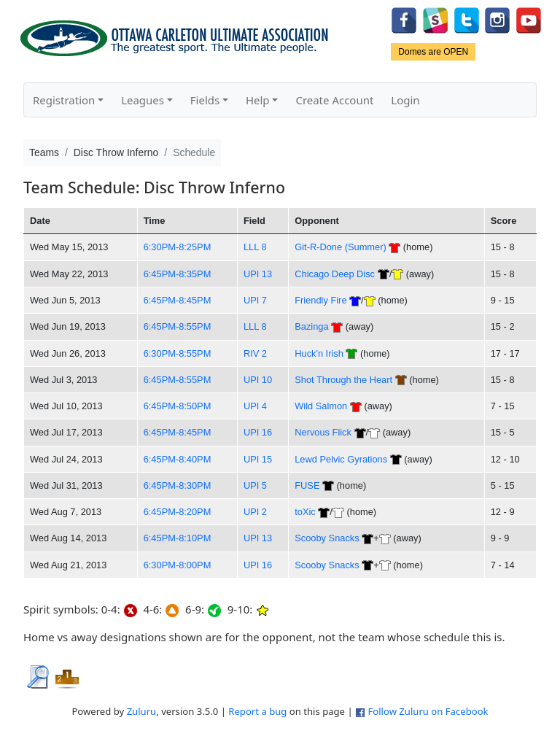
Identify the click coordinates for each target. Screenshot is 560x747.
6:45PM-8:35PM (178, 274)
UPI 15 (258, 459)
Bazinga (311, 326)
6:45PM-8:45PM (178, 300)
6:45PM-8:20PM (178, 512)
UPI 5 (255, 485)
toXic (305, 512)
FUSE (307, 485)
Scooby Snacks (327, 538)
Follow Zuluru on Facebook (428, 711)
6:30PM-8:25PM (178, 247)
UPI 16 (258, 432)
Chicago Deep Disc (335, 274)
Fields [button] (205, 100)
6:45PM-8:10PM (178, 538)
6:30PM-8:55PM (178, 353)
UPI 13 (258, 274)
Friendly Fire (320, 300)
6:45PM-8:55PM (178, 326)
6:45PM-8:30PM (178, 485)
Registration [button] (64, 100)
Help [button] (258, 100)
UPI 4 (255, 406)
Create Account (334, 100)
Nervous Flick (323, 432)
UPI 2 (255, 512)
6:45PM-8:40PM (178, 459)
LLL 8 (255, 247)
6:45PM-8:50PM (178, 406)
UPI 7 (255, 300)
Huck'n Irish (319, 353)
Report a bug (257, 711)
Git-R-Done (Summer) (340, 247)
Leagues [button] (143, 100)
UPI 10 (258, 380)
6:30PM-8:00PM (178, 565)
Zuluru (142, 711)
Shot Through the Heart (343, 380)
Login (405, 100)
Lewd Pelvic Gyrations (341, 459)
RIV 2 (255, 353)
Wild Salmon (321, 406)
